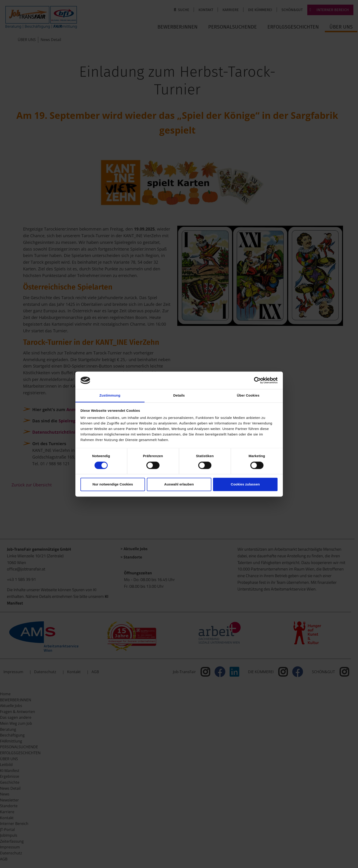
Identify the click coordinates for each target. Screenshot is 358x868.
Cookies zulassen (245, 484)
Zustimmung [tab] (110, 396)
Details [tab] (179, 396)
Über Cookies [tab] (248, 396)
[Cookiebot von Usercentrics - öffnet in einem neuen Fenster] (257, 380)
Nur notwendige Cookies (113, 484)
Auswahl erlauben (179, 484)
